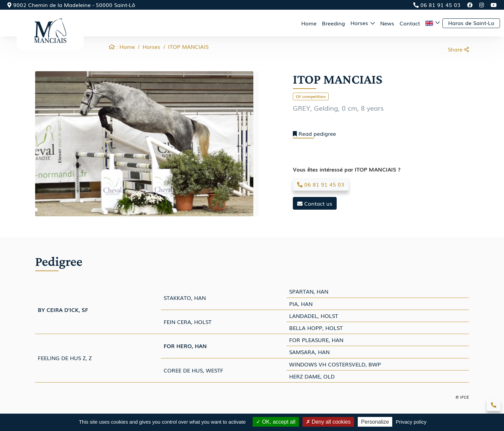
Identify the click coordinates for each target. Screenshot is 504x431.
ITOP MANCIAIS (188, 46)
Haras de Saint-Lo (471, 23)
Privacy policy (411, 422)
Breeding (333, 23)
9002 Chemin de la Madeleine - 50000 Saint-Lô (71, 5)
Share (458, 49)
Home (309, 23)
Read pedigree (314, 134)
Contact (410, 23)
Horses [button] (360, 23)
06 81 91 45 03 (437, 5)
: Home (122, 46)
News (387, 23)
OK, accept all (276, 422)
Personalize (375, 422)
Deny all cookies (328, 422)
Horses (151, 46)
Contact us (315, 203)
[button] (433, 23)
